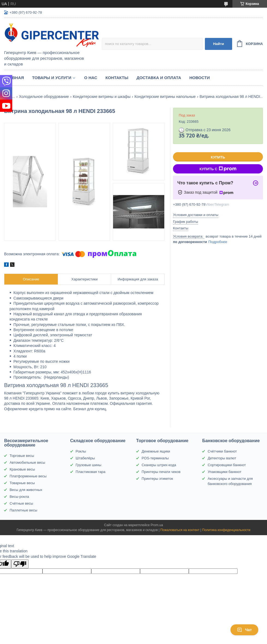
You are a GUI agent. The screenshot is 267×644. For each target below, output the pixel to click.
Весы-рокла (19, 497)
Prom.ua (157, 525)
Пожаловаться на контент (180, 530)
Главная (14, 78)
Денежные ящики (156, 451)
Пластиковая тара (91, 472)
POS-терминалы (155, 458)
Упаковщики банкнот (224, 472)
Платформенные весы (28, 476)
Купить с (218, 169)
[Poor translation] (20, 564)
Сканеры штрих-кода (159, 465)
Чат (244, 630)
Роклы (81, 451)
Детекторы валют (222, 458)
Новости (200, 78)
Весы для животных (26, 490)
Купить (218, 157)
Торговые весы (22, 456)
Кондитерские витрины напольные (165, 97)
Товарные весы (22, 483)
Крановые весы (22, 469)
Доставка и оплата (159, 78)
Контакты (117, 78)
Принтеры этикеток (157, 479)
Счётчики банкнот (222, 451)
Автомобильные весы (27, 462)
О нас (91, 78)
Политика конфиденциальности (226, 530)
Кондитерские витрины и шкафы (102, 97)
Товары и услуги (52, 78)
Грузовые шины (89, 465)
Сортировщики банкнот (227, 465)
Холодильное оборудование (44, 97)
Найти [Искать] (219, 44)
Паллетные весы (23, 510)
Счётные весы (21, 503)
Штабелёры (85, 458)
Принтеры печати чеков (161, 472)
